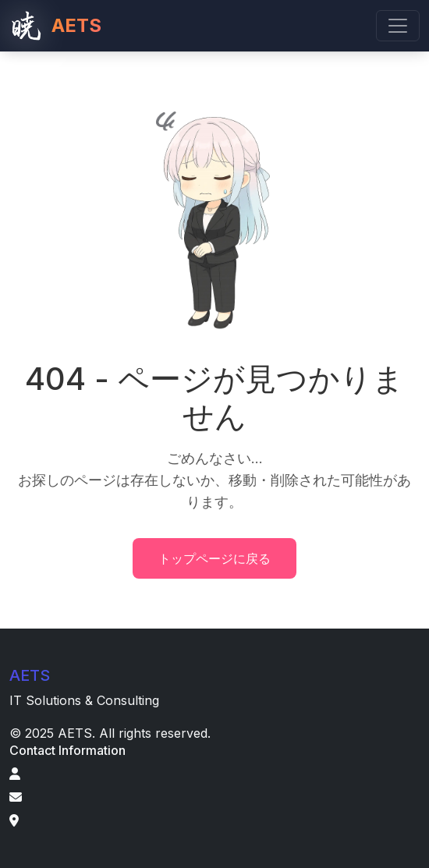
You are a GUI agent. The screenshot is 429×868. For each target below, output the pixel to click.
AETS (55, 26)
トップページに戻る (214, 558)
